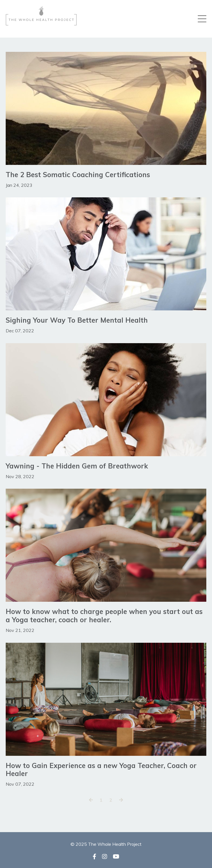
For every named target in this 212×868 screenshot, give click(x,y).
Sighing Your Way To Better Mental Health (77, 320)
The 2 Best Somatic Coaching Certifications (78, 175)
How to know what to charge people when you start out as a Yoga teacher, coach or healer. (104, 616)
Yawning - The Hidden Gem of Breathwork (77, 466)
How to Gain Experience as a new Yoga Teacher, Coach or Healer (101, 770)
